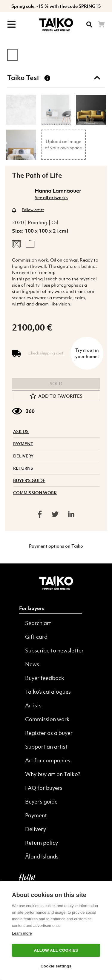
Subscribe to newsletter (54, 650)
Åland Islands (42, 857)
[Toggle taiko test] (97, 78)
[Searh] (89, 24)
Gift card (36, 637)
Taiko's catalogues (48, 692)
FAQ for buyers (44, 788)
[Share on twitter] (55, 514)
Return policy (42, 843)
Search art (38, 623)
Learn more (22, 933)
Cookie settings (56, 966)
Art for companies (48, 760)
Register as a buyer (49, 733)
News (32, 664)
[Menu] (11, 24)
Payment (36, 815)
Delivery (36, 829)
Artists (33, 705)
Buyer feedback (45, 678)
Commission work (47, 719)
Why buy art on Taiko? (53, 774)
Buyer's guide (41, 802)
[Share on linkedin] (71, 514)
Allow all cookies (56, 950)
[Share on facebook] (40, 514)
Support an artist (46, 747)
